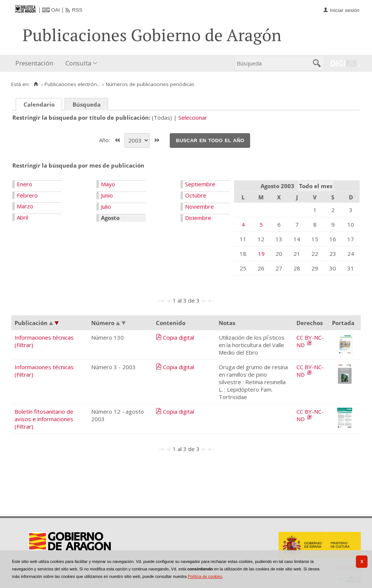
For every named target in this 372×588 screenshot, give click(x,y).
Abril (22, 217)
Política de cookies (205, 576)
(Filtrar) (24, 345)
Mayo (108, 184)
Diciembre (198, 218)
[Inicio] (36, 84)
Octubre (196, 195)
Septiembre (200, 184)
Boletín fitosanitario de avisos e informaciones (44, 415)
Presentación (34, 63)
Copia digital (179, 337)
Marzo (25, 206)
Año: (105, 140)
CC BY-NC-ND (310, 341)
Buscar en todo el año (210, 140)
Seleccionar (193, 117)
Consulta (78, 63)
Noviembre (199, 206)
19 (261, 254)
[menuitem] (36, 63)
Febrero (27, 195)
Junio (107, 195)
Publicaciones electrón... (72, 84)
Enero (24, 184)
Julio (106, 206)
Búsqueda (87, 104)
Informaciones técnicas (44, 337)
